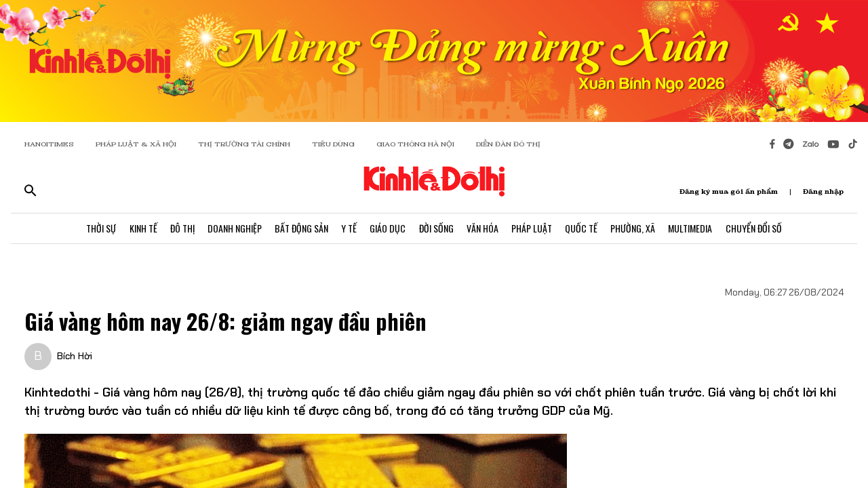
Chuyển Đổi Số (757, 229)
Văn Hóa (483, 229)
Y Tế (348, 229)
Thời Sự (98, 229)
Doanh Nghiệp (233, 229)
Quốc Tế (583, 229)
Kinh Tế (140, 229)
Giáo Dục (388, 229)
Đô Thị (180, 229)
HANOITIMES (49, 144)
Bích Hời (75, 356)
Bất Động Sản (300, 229)
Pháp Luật (533, 229)
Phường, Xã (635, 229)
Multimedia (693, 229)
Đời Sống (436, 229)
